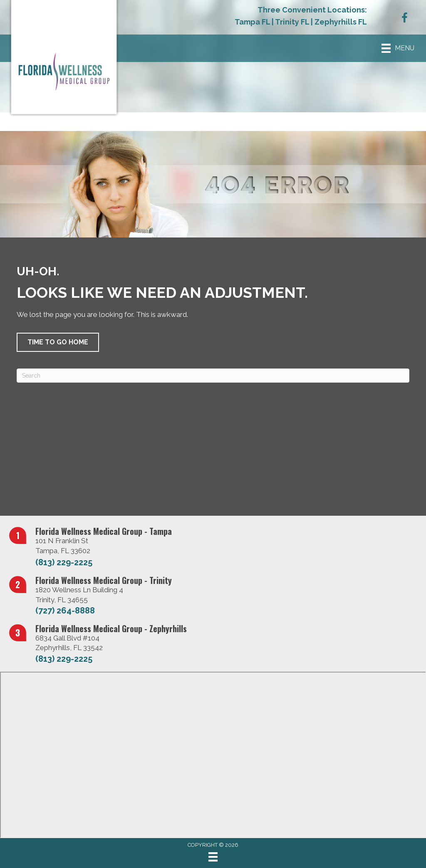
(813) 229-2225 (64, 562)
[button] (58, 342)
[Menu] (213, 857)
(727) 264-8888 (65, 611)
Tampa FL (252, 22)
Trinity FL (292, 22)
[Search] (213, 376)
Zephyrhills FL (341, 22)
